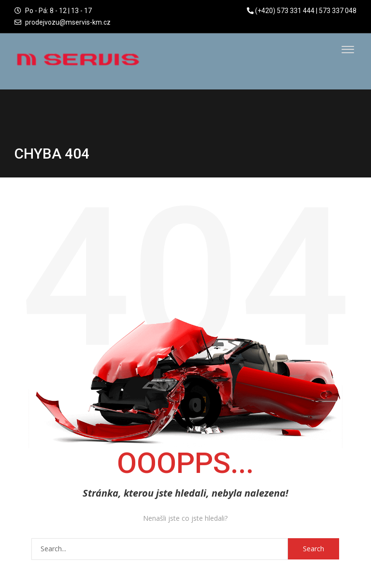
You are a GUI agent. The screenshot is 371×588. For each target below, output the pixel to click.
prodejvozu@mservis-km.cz (68, 22)
